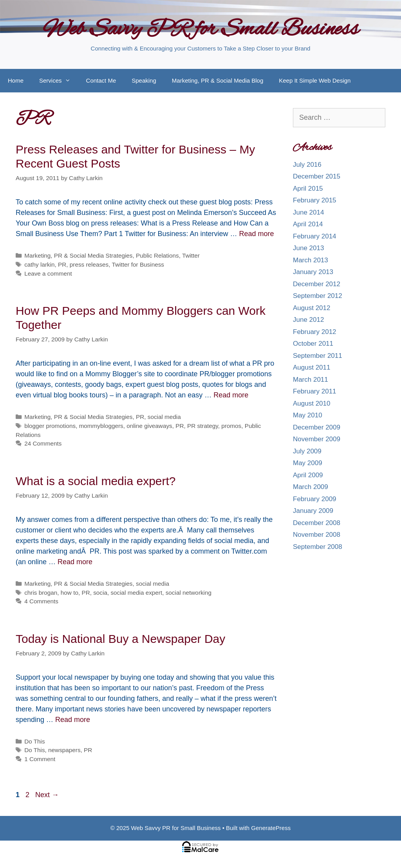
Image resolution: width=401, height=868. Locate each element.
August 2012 (312, 308)
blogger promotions (50, 426)
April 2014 (308, 224)
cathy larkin (39, 264)
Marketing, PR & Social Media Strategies (78, 255)
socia (100, 593)
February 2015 (315, 200)
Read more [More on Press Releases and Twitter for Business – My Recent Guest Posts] (257, 234)
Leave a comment (48, 273)
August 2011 (312, 367)
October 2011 (313, 344)
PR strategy (203, 426)
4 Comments (41, 601)
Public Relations (157, 255)
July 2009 (307, 451)
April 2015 (308, 189)
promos (231, 426)
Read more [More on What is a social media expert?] (75, 562)
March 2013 (311, 260)
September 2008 (318, 547)
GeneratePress (271, 828)
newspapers (64, 750)
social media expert (136, 593)
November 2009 (317, 439)
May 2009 (308, 463)
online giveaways (149, 426)
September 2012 (318, 296)
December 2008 (317, 523)
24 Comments (43, 443)
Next (47, 795)
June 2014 (308, 212)
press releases (89, 264)
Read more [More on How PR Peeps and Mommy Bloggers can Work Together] (231, 395)
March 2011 (311, 380)
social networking (189, 593)
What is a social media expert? (96, 481)
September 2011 (318, 356)
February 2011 (315, 391)
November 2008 (317, 535)
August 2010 (312, 403)
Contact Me (101, 80)
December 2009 (317, 427)
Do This (34, 741)
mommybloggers (101, 426)
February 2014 (315, 236)
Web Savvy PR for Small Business (201, 30)
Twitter (191, 255)
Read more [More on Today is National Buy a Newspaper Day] (73, 720)
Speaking (144, 80)
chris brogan (41, 593)
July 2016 (307, 165)
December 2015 (317, 176)
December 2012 (317, 284)
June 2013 (308, 248)
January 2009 (313, 511)
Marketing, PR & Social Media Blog (218, 80)
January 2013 (313, 272)
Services (59, 81)
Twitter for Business (138, 264)
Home (16, 80)
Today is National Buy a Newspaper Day (120, 639)
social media (164, 417)
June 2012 (308, 320)
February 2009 (315, 499)
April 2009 (308, 475)
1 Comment (40, 759)
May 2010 (308, 415)
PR (62, 264)
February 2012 (315, 332)
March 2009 (311, 487)
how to (70, 593)
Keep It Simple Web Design (315, 80)
